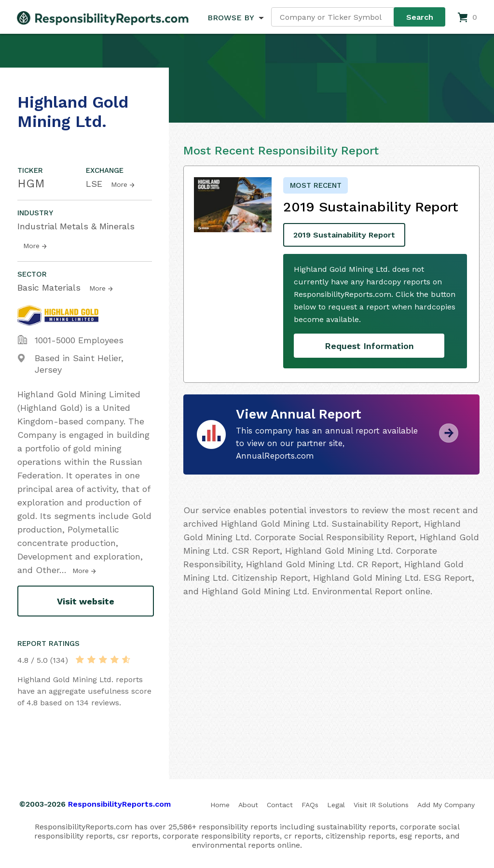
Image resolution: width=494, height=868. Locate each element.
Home (220, 805)
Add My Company (446, 805)
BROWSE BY (231, 18)
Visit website (86, 601)
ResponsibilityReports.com (119, 804)
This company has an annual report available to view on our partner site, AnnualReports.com (327, 443)
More (119, 184)
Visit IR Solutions (381, 805)
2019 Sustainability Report (344, 235)
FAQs (310, 805)
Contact (280, 805)
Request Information (369, 346)
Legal (336, 805)
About (248, 805)
